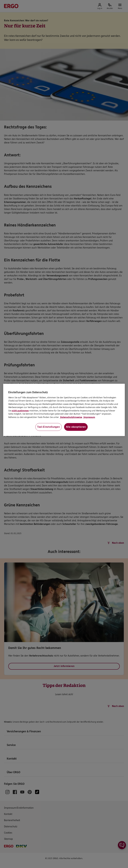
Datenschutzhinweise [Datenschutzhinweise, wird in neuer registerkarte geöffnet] (71, 417)
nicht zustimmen (20, 411)
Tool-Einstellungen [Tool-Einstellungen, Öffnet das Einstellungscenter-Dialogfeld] (49, 427)
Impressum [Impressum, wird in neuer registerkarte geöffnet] (89, 417)
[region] (64, 410)
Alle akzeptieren (76, 427)
